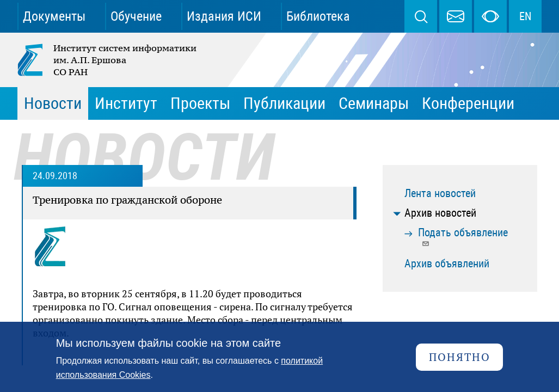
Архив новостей (440, 213)
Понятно (460, 357)
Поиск (421, 16)
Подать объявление (463, 237)
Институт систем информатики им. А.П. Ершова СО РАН (108, 60)
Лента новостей (440, 193)
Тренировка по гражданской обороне (127, 200)
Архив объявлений (447, 264)
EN (525, 16)
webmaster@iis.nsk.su (456, 16)
